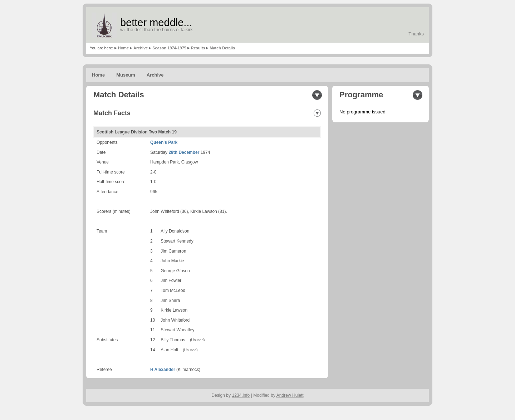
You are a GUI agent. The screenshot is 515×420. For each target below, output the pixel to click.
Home (124, 48)
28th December (184, 152)
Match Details (222, 48)
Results (198, 48)
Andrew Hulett (290, 395)
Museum (126, 75)
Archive (141, 48)
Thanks (416, 34)
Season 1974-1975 (169, 48)
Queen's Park (164, 142)
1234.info (241, 395)
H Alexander (163, 370)
